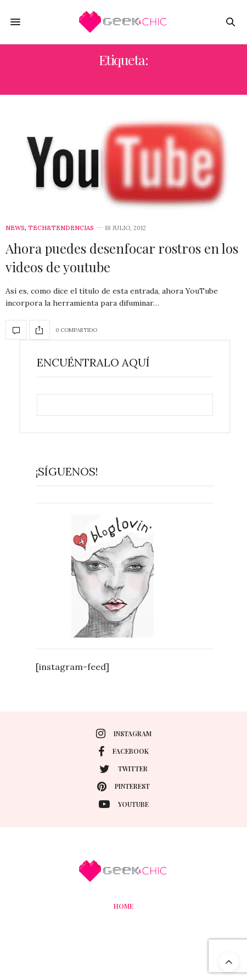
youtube (124, 804)
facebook (123, 752)
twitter (123, 769)
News (15, 228)
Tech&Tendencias (61, 228)
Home (123, 906)
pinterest (123, 787)
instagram (124, 733)
